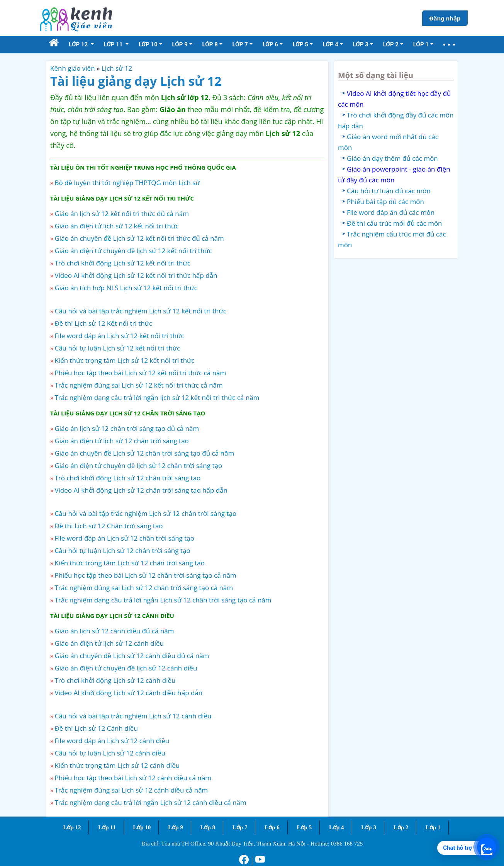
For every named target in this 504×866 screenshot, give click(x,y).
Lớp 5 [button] (300, 44)
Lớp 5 (305, 827)
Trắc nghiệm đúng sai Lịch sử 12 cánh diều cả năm (131, 790)
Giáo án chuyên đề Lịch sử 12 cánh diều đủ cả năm (132, 656)
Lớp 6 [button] (270, 44)
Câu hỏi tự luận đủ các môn (389, 191)
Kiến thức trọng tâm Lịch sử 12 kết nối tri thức (124, 360)
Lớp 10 (142, 827)
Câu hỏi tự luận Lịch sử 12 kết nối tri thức (117, 348)
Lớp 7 (240, 827)
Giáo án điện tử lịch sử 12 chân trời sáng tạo (121, 441)
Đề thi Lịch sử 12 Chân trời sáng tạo (109, 526)
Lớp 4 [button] (331, 44)
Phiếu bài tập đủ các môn (385, 202)
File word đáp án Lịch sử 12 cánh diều (112, 741)
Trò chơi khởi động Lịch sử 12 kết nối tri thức (122, 263)
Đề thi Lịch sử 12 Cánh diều (96, 728)
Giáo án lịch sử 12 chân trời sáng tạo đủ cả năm (127, 428)
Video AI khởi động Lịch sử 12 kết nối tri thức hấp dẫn (136, 275)
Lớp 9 (176, 827)
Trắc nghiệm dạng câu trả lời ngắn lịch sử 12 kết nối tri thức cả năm (157, 397)
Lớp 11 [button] (114, 44)
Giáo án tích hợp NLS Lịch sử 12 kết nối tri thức (126, 288)
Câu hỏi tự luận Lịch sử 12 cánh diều (110, 753)
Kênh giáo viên (73, 68)
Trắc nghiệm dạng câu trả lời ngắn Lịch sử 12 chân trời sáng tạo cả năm (163, 600)
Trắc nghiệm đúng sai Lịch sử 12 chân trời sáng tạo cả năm (144, 588)
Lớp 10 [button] (148, 44)
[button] (449, 45)
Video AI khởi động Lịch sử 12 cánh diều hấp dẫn (128, 693)
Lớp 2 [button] (391, 44)
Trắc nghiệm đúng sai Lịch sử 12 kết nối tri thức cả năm (138, 385)
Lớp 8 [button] (210, 44)
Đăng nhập (445, 18)
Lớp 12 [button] (79, 44)
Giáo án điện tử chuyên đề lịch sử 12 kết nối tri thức (133, 251)
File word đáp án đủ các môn (391, 212)
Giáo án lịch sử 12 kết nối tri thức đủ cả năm (121, 214)
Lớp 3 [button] (361, 44)
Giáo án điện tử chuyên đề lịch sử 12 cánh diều (126, 668)
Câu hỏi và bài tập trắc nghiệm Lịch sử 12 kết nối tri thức (140, 311)
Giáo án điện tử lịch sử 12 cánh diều (109, 643)
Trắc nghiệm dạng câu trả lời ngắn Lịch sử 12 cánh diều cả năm (150, 802)
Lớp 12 (72, 827)
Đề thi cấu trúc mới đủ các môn (395, 223)
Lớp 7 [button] (240, 44)
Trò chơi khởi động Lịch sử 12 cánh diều (115, 680)
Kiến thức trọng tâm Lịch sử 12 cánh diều (117, 765)
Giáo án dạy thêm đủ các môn (392, 158)
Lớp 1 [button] (421, 44)
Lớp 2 (401, 827)
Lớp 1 (433, 827)
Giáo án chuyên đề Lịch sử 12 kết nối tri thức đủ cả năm (139, 238)
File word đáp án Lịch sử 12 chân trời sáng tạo (124, 538)
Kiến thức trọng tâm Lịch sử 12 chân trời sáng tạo (129, 563)
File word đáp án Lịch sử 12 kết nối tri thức (119, 336)
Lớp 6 (272, 827)
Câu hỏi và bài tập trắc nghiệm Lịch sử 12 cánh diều (133, 716)
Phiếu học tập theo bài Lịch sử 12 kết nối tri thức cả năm (140, 373)
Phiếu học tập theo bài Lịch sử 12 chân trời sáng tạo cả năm (145, 575)
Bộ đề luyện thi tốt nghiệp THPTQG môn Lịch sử (127, 183)
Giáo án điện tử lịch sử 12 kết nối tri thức (116, 226)
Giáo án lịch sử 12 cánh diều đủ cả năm (114, 631)
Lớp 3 (369, 827)
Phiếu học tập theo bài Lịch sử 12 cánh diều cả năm (133, 778)
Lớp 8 (208, 827)
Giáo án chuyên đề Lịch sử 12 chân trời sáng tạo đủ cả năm (144, 453)
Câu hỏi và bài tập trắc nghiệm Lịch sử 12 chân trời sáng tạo (145, 513)
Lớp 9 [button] (180, 44)
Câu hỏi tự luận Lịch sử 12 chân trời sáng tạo (122, 550)
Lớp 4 (337, 827)
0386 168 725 (347, 844)
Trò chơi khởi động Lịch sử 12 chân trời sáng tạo (127, 478)
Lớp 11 (107, 827)
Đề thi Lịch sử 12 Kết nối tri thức (103, 323)
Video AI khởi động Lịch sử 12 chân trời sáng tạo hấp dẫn (141, 490)
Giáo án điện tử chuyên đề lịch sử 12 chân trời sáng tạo (138, 465)
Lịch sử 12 (117, 68)
